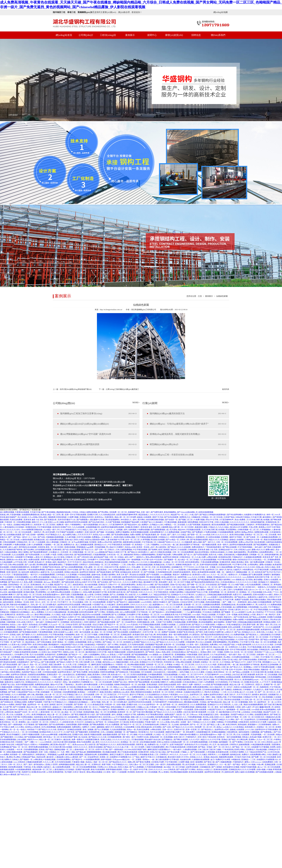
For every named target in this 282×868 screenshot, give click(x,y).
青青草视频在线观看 (64, 627)
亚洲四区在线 (57, 667)
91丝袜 (138, 727)
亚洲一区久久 (36, 602)
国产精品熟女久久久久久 (107, 745)
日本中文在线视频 (84, 537)
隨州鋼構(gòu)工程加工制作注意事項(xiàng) (81, 413)
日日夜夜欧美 (28, 587)
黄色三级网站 (24, 552)
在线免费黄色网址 (267, 552)
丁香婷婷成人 (69, 685)
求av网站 (227, 657)
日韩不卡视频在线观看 (31, 735)
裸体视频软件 (54, 645)
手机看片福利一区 (152, 722)
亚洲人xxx (52, 522)
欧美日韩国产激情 (140, 750)
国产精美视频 (170, 597)
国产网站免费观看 (48, 627)
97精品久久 (213, 527)
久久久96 (269, 627)
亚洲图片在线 (132, 705)
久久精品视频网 (6, 562)
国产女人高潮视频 (117, 595)
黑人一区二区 (107, 687)
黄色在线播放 (117, 707)
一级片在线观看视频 (90, 525)
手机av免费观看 (15, 690)
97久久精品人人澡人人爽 (88, 530)
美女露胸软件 (180, 650)
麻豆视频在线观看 (33, 640)
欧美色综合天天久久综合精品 (250, 560)
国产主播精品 (227, 690)
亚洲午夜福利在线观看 (209, 565)
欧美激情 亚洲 (139, 635)
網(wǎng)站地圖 (221, 12)
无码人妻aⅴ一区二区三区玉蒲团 (149, 657)
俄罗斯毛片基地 (51, 587)
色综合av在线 (130, 547)
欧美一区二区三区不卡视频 (180, 582)
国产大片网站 (100, 612)
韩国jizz (279, 735)
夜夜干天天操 (158, 517)
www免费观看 (57, 680)
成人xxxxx (270, 652)
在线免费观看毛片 (157, 532)
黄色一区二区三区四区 (55, 547)
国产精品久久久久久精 (48, 730)
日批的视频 (107, 587)
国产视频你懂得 (42, 725)
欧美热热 (119, 727)
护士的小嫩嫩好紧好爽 (262, 707)
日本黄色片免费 (87, 587)
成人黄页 (96, 742)
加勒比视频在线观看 (15, 752)
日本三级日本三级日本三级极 (184, 587)
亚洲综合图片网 (224, 665)
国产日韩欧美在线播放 (165, 650)
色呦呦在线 (238, 690)
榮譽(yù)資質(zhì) (174, 35)
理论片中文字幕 (212, 520)
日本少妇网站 (215, 667)
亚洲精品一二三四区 (49, 677)
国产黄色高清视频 (181, 697)
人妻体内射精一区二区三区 (50, 712)
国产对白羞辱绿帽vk (235, 515)
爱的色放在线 (147, 727)
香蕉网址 (23, 722)
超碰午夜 (90, 630)
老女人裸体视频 (53, 542)
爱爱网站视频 (8, 600)
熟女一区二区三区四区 (247, 655)
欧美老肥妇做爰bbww (52, 595)
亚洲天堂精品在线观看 (167, 685)
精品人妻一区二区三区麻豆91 (59, 715)
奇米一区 (68, 607)
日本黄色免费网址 (64, 760)
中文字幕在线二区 (149, 542)
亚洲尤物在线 (229, 555)
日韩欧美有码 (244, 722)
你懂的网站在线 (130, 660)
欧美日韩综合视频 (237, 535)
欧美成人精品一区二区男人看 (52, 515)
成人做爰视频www (156, 605)
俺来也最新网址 (240, 552)
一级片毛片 (34, 575)
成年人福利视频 (130, 530)
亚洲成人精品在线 (72, 572)
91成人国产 (194, 515)
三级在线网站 (172, 672)
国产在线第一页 (171, 520)
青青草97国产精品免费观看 (52, 560)
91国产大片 (91, 597)
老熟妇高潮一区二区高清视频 (161, 737)
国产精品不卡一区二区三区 (115, 625)
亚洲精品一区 (245, 592)
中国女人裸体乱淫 (40, 687)
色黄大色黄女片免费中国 (72, 615)
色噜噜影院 (200, 537)
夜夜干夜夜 (270, 690)
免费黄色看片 (138, 697)
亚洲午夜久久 (88, 667)
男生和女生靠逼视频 (232, 700)
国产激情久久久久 (29, 635)
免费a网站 (214, 645)
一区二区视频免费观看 (271, 560)
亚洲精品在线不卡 (226, 550)
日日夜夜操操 (142, 670)
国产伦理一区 (19, 642)
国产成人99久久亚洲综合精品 (75, 560)
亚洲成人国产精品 (229, 740)
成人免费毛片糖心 (70, 535)
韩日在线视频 (253, 650)
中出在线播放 (8, 577)
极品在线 (67, 740)
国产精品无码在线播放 (226, 640)
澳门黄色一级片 (263, 625)
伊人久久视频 (48, 585)
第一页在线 (162, 535)
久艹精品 (150, 627)
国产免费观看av (83, 520)
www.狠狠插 (100, 552)
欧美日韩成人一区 (171, 637)
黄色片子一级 (262, 615)
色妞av (158, 652)
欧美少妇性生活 (191, 720)
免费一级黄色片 (195, 685)
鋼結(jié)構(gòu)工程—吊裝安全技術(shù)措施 (172, 455)
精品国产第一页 (80, 637)
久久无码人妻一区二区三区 (252, 700)
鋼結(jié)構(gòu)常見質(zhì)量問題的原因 (80, 444)
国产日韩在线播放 (44, 642)
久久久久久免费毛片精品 (133, 582)
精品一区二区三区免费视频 (266, 642)
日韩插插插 (192, 550)
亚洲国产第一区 (270, 685)
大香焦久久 (54, 722)
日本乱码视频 (105, 560)
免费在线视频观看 (64, 727)
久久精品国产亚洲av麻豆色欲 (189, 647)
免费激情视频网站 (149, 555)
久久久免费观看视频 (57, 647)
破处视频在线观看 (16, 592)
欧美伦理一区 (138, 572)
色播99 (206, 695)
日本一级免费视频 (134, 560)
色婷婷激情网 (140, 627)
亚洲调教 (225, 537)
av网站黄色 (38, 760)
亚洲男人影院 (276, 747)
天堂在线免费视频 (171, 675)
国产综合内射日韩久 (97, 522)
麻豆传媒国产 (12, 517)
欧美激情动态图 (225, 557)
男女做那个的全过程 (153, 740)
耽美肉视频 (215, 607)
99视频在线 (196, 517)
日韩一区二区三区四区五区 (245, 587)
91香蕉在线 (86, 580)
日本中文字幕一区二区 (165, 570)
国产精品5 (203, 515)
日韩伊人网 (185, 540)
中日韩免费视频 (231, 722)
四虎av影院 (166, 652)
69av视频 (4, 585)
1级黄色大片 (233, 575)
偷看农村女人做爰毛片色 (40, 572)
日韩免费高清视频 (24, 522)
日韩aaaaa (194, 715)
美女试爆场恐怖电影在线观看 (116, 562)
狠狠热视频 (220, 650)
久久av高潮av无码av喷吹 (38, 517)
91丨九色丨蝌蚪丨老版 (206, 697)
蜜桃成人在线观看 (101, 690)
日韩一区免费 (29, 562)
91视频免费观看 (242, 555)
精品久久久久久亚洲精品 (219, 540)
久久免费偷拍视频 (274, 605)
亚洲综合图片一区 (54, 675)
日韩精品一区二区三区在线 (212, 517)
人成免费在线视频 (190, 750)
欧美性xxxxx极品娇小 (74, 650)
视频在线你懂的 (123, 662)
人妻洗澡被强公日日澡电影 (14, 527)
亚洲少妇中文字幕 (206, 522)
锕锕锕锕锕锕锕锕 (122, 610)
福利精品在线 (236, 755)
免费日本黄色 (189, 677)
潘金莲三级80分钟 (10, 710)
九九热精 (175, 725)
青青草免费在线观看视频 (38, 747)
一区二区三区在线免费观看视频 (84, 767)
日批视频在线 (205, 767)
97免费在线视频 (144, 530)
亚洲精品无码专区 (87, 517)
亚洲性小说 (229, 652)
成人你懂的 (129, 637)
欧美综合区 (87, 710)
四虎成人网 (5, 515)
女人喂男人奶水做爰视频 (40, 577)
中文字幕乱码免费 (262, 570)
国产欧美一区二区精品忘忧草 (108, 722)
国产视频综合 (132, 732)
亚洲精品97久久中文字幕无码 (183, 595)
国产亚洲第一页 (80, 705)
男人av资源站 (164, 772)
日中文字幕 (22, 610)
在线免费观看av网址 (258, 755)
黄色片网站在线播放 (258, 600)
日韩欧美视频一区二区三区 (248, 530)
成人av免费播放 (38, 612)
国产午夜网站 (238, 742)
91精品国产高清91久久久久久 (169, 542)
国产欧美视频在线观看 (199, 540)
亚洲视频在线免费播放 (14, 630)
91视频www (221, 625)
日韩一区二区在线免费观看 (227, 542)
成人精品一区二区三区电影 (189, 560)
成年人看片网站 (139, 520)
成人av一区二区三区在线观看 (269, 767)
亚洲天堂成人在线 (119, 657)
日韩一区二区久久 (15, 765)
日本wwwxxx (256, 762)
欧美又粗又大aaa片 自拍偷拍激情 (210, 657)
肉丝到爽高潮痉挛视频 (155, 520)
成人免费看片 (144, 525)
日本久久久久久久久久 (220, 535)
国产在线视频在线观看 (33, 737)
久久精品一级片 (50, 530)
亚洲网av (252, 740)
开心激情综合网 (228, 772)
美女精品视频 (262, 750)
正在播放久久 (107, 537)
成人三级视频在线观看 (85, 545)
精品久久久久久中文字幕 (211, 740)
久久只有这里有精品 (218, 655)
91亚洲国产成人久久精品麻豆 (152, 522)
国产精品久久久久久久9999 (244, 567)
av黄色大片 (39, 557)
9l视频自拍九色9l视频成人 (20, 612)
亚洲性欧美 (243, 602)
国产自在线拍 (103, 582)
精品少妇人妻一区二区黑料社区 (226, 647)
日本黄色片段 (190, 657)
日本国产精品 (229, 517)
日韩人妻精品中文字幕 (147, 630)
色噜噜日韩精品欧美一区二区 (187, 565)
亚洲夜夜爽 (22, 570)
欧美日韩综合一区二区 (223, 672)
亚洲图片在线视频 (274, 617)
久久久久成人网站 (156, 620)
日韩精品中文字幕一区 (254, 540)
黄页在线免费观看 (219, 525)
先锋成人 (58, 630)
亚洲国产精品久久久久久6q (232, 637)
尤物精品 (53, 752)
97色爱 (54, 555)
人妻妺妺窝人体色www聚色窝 (67, 757)
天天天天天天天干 (85, 535)
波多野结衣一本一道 (265, 702)
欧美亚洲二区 (233, 592)
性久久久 (138, 570)
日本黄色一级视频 (205, 577)
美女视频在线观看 (206, 620)
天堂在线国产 (60, 580)
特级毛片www (33, 740)
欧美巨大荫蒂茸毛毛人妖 (82, 607)
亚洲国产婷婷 (231, 622)
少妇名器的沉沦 (159, 672)
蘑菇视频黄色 (88, 657)
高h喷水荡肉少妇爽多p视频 (125, 537)
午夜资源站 (174, 695)
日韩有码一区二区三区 (214, 700)
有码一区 (270, 515)
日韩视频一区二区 (257, 555)
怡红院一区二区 (21, 600)
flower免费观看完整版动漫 (32, 530)
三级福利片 (250, 525)
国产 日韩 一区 (101, 550)
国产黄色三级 (210, 762)
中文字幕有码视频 (44, 527)
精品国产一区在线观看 (185, 710)
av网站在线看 (212, 557)
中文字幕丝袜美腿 (225, 560)
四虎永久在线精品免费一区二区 (168, 627)
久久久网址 (20, 727)
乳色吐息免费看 (16, 520)
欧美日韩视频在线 (39, 715)
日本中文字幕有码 (103, 597)
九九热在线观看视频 (208, 560)
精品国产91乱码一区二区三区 (26, 712)
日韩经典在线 (96, 590)
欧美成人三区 (153, 755)
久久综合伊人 (201, 765)
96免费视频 (4, 747)
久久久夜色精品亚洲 (107, 515)
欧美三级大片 (230, 695)
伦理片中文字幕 (141, 637)
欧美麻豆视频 (29, 592)
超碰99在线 (96, 575)
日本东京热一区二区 (115, 555)
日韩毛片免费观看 (158, 617)
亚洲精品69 (48, 557)
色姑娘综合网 (186, 760)
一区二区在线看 (179, 525)
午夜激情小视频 (142, 620)
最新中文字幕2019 (148, 757)
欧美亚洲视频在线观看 (140, 532)
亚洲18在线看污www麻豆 (263, 595)
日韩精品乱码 (264, 650)
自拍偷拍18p (90, 722)
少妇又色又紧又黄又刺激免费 (244, 675)
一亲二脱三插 (58, 545)
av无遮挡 (86, 590)
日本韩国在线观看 (50, 672)
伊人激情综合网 (129, 707)
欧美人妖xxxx (250, 590)
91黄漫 (238, 707)
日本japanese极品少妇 (34, 660)
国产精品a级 (81, 752)
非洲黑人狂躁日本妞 (65, 555)
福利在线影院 (61, 570)
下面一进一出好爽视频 (12, 657)
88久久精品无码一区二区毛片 (221, 687)
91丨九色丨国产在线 (37, 537)
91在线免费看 (129, 727)
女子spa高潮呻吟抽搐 (80, 542)
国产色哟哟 (153, 550)
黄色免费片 (56, 582)
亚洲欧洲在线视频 (204, 617)
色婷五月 (106, 710)
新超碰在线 (206, 525)
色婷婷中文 (26, 772)
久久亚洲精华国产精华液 (13, 550)
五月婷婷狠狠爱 (263, 720)
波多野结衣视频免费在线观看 (113, 527)
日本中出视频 (73, 570)
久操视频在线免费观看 (269, 537)
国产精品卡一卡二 (76, 655)
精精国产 (211, 590)
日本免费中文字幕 (134, 615)
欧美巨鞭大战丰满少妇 (117, 592)
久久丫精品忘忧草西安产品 (160, 595)
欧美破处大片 (264, 582)
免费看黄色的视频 (42, 685)
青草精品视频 (261, 677)
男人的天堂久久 (9, 650)
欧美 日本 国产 (123, 575)
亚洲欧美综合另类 (252, 682)
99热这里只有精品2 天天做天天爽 (249, 517)
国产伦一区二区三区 (228, 630)
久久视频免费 (187, 542)
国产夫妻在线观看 (49, 662)
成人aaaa (47, 582)
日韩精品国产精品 (28, 757)
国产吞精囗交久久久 (179, 717)
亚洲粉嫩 (275, 650)
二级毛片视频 (184, 672)
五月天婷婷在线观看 (136, 645)
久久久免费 (45, 555)
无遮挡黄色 (109, 517)
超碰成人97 (68, 680)
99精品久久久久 (57, 577)
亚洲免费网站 (103, 755)
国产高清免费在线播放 (120, 535)
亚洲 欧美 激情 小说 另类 (34, 520)
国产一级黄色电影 (15, 725)
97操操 (16, 652)
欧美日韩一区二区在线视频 (175, 645)
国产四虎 (267, 547)
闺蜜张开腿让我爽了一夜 (175, 732)
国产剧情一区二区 (195, 535)
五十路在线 (71, 687)
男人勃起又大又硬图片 (115, 547)
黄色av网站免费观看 (154, 557)
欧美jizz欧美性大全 (169, 577)
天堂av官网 (253, 527)
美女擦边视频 (155, 580)
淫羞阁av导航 (222, 697)
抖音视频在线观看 (194, 530)
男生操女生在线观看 (138, 575)
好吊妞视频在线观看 (44, 550)
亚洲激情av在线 (113, 612)
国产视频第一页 (171, 560)
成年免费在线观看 (91, 685)
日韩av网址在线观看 (16, 565)
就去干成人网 (150, 635)
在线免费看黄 (113, 630)
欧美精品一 (82, 692)
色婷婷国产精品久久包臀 (182, 620)
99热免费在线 (248, 570)
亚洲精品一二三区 (249, 760)
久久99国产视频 (238, 585)
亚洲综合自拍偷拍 (218, 552)
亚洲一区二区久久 (194, 650)
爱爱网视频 (131, 657)
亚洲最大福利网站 (109, 575)
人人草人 (193, 697)
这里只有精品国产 (117, 600)
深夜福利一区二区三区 (266, 655)
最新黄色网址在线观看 (132, 542)
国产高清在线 (132, 592)
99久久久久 (174, 755)
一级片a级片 (258, 547)
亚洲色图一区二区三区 (193, 605)
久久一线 (9, 670)
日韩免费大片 (93, 692)
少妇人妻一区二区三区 (55, 600)
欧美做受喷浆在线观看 (207, 572)
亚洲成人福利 (51, 562)
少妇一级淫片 (23, 625)
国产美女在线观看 (162, 585)
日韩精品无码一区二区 (26, 542)
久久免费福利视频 (172, 532)
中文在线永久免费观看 (212, 612)
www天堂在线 (133, 625)
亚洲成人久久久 (189, 667)
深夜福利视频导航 (258, 522)
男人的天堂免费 (49, 532)
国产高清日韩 (162, 640)
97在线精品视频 (84, 575)
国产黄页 (200, 632)
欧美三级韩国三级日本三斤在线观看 (173, 550)
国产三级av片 (24, 665)
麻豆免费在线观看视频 (74, 755)
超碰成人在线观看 (144, 517)
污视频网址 (155, 545)
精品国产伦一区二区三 (180, 515)
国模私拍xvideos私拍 (15, 560)
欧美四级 (58, 692)
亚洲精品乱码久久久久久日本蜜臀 (242, 770)
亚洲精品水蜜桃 (270, 622)
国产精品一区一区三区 (19, 747)
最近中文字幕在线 (137, 695)
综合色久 (152, 710)
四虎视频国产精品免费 (130, 522)
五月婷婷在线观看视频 (211, 690)
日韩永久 (111, 550)
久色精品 (209, 672)
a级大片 (153, 552)
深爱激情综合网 (225, 565)
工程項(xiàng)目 (108, 35)
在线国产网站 (186, 532)
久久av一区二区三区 (265, 740)
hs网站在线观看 (6, 580)
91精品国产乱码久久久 (217, 710)
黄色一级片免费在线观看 (255, 562)
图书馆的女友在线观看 (28, 547)
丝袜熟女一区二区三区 (254, 535)
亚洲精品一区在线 (22, 602)
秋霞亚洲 (120, 680)
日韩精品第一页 (84, 665)
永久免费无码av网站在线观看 (59, 592)
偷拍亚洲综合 (79, 585)
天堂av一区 (128, 770)
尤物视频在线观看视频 (55, 537)
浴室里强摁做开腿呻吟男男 (127, 515)
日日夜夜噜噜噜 (265, 725)
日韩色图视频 (254, 607)
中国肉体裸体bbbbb (176, 702)
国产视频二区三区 (186, 520)
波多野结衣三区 (212, 570)
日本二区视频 (96, 662)
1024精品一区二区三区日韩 (174, 562)
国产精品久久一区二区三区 (207, 587)
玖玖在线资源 (212, 585)
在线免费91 (166, 720)
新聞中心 (152, 35)
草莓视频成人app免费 (85, 547)
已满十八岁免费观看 (35, 545)
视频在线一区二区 (268, 670)
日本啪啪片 (248, 690)
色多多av (112, 617)
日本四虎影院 (49, 637)
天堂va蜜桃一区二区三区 (94, 567)
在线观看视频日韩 (93, 527)
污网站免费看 (177, 555)
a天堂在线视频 (226, 607)
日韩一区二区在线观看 (37, 710)
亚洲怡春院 (57, 550)
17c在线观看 (40, 542)
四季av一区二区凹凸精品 (164, 600)
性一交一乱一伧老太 (18, 730)
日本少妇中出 (91, 600)
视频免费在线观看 (226, 757)
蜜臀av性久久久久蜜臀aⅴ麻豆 (263, 550)
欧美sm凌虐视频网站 (268, 710)
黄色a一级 (67, 682)
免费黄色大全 (185, 517)
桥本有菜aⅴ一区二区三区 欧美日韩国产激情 (61, 737)
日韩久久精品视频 (222, 522)
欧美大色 (213, 555)
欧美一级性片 (223, 545)
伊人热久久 (104, 525)
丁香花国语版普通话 (213, 547)
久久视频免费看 (7, 680)
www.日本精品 (225, 675)
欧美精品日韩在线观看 (23, 597)
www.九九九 (192, 577)
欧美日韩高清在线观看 (126, 745)
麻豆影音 (264, 695)
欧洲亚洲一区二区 (149, 590)
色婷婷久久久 (125, 567)
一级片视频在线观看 (209, 545)
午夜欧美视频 (213, 610)
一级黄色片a (140, 557)
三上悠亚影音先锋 (138, 610)
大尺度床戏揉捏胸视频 (154, 767)
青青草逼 (140, 745)
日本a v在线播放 (107, 732)
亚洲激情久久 (131, 580)
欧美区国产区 (259, 627)
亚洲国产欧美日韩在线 (51, 567)
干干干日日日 (189, 567)
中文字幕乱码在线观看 (225, 680)
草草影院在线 (103, 600)
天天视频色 (243, 575)
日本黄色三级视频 (102, 595)
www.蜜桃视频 (166, 575)
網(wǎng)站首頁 (64, 35)
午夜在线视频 (135, 672)
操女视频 (142, 685)
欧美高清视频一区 (175, 660)
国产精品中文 (122, 602)
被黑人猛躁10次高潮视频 (245, 772)
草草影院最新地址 (263, 525)
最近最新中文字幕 (97, 520)
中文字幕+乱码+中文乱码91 (153, 560)
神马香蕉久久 (126, 520)
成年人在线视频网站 (92, 655)
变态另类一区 (46, 640)
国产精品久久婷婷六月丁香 (116, 552)
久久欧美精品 (126, 650)
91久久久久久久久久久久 (160, 515)
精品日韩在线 (88, 562)
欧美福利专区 (267, 630)
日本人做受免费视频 (124, 550)
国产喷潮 (116, 572)
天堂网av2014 (134, 562)
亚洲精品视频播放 (219, 732)
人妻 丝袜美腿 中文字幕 (115, 540)
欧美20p (88, 540)
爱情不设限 (66, 595)
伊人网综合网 (242, 740)
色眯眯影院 (248, 595)
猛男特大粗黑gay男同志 (244, 532)
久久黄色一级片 (193, 645)
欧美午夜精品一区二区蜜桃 (63, 642)
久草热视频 (211, 752)
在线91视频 (121, 705)
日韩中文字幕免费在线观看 (264, 667)
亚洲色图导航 (95, 732)
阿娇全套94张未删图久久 (20, 605)
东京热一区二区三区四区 (75, 600)
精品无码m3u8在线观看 (92, 615)
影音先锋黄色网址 (193, 562)
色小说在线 (23, 517)
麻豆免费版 (258, 580)
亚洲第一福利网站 (38, 535)
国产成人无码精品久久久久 (135, 587)
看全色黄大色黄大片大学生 (179, 757)
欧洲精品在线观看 (234, 677)
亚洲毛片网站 (240, 750)
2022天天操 (200, 567)
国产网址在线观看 (230, 547)
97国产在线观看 (124, 655)
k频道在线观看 (134, 602)
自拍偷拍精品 (90, 645)
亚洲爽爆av (248, 667)
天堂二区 (155, 567)
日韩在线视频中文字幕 (196, 570)
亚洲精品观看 (270, 765)
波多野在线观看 (192, 767)
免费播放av (96, 537)
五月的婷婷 (271, 587)
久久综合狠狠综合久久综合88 (73, 670)
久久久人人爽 (221, 590)
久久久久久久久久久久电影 (247, 582)
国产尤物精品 (211, 640)
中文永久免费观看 (112, 725)
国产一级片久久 (209, 542)
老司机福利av (39, 765)
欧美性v (20, 650)
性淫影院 (93, 542)
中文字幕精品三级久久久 (172, 580)
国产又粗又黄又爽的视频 (143, 712)
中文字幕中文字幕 (240, 565)
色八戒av (152, 700)
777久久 (276, 592)
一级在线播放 (224, 715)
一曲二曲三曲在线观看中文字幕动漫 (185, 545)
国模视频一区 (120, 732)
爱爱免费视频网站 (220, 642)
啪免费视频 (11, 627)
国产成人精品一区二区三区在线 (30, 595)
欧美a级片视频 (256, 737)
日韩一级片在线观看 (82, 632)
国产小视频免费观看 (224, 762)
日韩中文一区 (201, 597)
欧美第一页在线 (143, 547)
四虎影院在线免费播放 (37, 675)
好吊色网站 (158, 727)
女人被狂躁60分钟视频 (193, 607)
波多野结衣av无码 (44, 657)
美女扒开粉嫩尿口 (14, 735)
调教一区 (220, 572)
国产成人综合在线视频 (72, 550)
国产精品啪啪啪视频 (140, 655)
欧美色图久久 (144, 552)
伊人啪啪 (60, 522)
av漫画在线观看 (27, 540)
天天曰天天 (150, 610)
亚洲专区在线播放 (107, 610)
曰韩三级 (225, 667)
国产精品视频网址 (261, 545)
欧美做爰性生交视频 (231, 767)
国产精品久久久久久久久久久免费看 (171, 642)
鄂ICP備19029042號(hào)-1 (65, 489)
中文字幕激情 (218, 617)
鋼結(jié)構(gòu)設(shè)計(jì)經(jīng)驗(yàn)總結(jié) (85, 424)
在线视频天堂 (177, 567)
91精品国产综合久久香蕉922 (65, 697)
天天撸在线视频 (171, 522)
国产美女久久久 (88, 550)
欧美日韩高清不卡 (164, 587)
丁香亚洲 (182, 637)
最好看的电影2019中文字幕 (96, 652)
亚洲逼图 (196, 662)
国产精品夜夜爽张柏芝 (39, 552)
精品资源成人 (144, 515)
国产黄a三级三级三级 (88, 570)
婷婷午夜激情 (106, 760)
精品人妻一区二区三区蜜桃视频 (236, 702)
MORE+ (136, 403)
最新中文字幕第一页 (238, 537)
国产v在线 (167, 727)
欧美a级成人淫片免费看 (39, 625)
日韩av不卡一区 (114, 585)
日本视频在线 (161, 757)
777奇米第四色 (137, 667)
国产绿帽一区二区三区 (196, 585)
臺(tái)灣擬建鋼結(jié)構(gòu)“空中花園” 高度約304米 (86, 434)
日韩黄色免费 (76, 667)
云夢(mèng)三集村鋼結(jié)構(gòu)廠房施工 (122, 389)
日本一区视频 (210, 567)
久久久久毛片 (6, 575)
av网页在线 (78, 707)
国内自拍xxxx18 (109, 662)
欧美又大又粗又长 (84, 697)
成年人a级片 (13, 547)
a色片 (153, 547)
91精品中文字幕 (130, 715)
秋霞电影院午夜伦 (156, 670)
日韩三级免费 (85, 662)
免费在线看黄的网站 (201, 687)
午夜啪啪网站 (76, 525)
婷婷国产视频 (21, 705)
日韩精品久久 (164, 537)
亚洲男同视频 (192, 622)
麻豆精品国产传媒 (101, 557)
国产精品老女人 (159, 612)
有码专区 (42, 600)
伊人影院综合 (195, 635)
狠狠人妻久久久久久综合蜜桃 (33, 697)
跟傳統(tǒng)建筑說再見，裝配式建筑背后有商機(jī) (175, 434)
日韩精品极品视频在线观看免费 (220, 595)
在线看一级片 (30, 667)
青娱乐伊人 (228, 617)
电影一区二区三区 (225, 735)
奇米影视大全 (169, 662)
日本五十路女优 (79, 772)
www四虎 (206, 535)
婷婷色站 (217, 670)
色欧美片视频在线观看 (117, 652)
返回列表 (226, 389)
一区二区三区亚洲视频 (174, 677)
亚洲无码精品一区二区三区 (100, 565)
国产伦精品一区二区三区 (113, 642)
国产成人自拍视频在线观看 (11, 535)
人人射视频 (118, 530)
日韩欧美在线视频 (164, 552)
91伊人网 (217, 637)
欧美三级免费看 (197, 762)
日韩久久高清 (201, 600)
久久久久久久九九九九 (121, 740)
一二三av (186, 612)
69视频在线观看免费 (34, 762)
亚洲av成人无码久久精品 (75, 540)
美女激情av (202, 590)
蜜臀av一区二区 (148, 570)
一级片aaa (105, 697)
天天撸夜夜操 (216, 660)
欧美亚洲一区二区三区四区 (45, 525)
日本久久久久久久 (106, 530)
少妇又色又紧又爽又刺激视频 (64, 742)
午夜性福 (10, 617)
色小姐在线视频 (91, 585)
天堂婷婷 (19, 742)
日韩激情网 (8, 545)
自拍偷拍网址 (74, 717)
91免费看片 (80, 532)
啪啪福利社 (275, 582)
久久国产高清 (69, 732)
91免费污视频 (73, 517)
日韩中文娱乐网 (47, 630)
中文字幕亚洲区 (185, 615)
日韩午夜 (169, 590)
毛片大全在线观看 (37, 655)
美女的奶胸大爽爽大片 (246, 605)
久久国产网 (143, 700)
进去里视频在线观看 (174, 612)
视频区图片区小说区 (87, 715)
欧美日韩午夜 (119, 580)
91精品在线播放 (11, 552)
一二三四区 (255, 657)
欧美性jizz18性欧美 (93, 660)
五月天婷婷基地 (222, 682)
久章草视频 (145, 540)
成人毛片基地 (172, 530)
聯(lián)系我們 (218, 35)
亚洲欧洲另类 (225, 562)
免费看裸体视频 (100, 630)
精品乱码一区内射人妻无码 (230, 610)
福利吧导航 (118, 542)
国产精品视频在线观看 (236, 525)
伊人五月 (213, 745)
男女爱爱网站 (231, 530)
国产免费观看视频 (158, 530)
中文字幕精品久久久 (54, 535)
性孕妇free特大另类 (146, 600)
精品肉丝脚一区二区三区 (42, 770)
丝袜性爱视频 (72, 725)
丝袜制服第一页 (47, 692)
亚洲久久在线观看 (190, 580)
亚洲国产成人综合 (75, 657)
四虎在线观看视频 (213, 602)
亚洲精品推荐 (126, 635)
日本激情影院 (275, 532)
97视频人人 (185, 752)
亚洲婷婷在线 (271, 522)
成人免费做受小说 (152, 745)
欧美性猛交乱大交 (60, 717)
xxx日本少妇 (165, 545)
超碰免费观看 (244, 745)
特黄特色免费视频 (178, 537)
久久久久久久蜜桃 (197, 672)
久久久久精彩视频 (19, 695)
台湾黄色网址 (253, 565)
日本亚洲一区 (66, 552)
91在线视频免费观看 (47, 575)
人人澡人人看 (237, 705)
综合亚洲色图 (260, 542)
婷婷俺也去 (99, 562)
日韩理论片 (84, 565)
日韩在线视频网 (9, 542)
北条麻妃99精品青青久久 (23, 525)
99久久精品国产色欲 (227, 645)
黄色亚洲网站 (140, 690)
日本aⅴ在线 (267, 592)
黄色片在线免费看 (84, 742)
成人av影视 (89, 595)
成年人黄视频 (117, 715)
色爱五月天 (238, 595)
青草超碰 (278, 585)
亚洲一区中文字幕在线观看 (76, 515)
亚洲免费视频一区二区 (218, 592)
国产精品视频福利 (59, 657)
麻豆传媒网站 (219, 622)
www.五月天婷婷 (25, 720)
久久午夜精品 (225, 662)
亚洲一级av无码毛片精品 (185, 600)
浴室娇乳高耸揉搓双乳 (182, 572)
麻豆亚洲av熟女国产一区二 (121, 697)
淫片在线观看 (147, 672)
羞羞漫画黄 (182, 522)
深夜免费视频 (193, 522)
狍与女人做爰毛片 (234, 570)
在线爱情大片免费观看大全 (255, 515)
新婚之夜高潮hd (238, 562)
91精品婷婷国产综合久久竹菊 (196, 592)
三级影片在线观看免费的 (155, 747)
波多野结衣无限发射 (171, 557)
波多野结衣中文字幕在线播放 (267, 730)
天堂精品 (203, 702)
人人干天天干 (265, 682)
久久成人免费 (201, 557)
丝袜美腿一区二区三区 (39, 620)
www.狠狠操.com (155, 655)
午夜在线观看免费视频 (210, 562)
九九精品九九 (201, 595)
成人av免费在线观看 (128, 612)
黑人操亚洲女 (161, 547)
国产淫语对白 (169, 670)
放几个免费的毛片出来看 (221, 760)
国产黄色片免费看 (81, 672)
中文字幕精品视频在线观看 (147, 537)
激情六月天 (110, 727)
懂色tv (235, 560)
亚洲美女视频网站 (183, 670)
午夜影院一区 (121, 665)
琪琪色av (137, 555)
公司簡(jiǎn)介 (86, 35)
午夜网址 (98, 642)
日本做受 (119, 660)
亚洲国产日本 (66, 527)
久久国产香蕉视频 (113, 522)
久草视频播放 (265, 530)
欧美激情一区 (129, 545)
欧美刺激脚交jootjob (251, 680)
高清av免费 (87, 592)
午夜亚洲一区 (10, 522)
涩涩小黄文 (96, 580)
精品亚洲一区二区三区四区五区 (28, 677)
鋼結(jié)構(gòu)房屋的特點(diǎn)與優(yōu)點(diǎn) (84, 455)
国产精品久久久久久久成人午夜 (116, 747)
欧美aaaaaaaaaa (143, 580)
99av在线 (264, 607)
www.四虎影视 (180, 570)
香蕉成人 (168, 620)
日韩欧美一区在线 (273, 562)
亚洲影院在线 (31, 527)
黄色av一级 (132, 730)
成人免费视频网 (134, 590)
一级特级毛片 (39, 690)
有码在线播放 (162, 635)
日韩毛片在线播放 (56, 607)
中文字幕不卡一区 (65, 602)
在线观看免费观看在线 (31, 515)
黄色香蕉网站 (165, 567)
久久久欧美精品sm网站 (185, 597)
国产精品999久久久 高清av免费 (20, 582)
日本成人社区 (76, 610)
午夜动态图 (212, 737)
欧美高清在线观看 (196, 772)
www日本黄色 (147, 602)
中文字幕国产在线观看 (65, 532)
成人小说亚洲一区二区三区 (38, 722)
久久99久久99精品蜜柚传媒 (151, 562)
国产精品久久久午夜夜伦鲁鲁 (204, 625)
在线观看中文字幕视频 (24, 557)
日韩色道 (179, 692)
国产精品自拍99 (131, 525)
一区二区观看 (136, 760)
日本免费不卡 (93, 560)
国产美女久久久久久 (32, 630)
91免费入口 (43, 647)
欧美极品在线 (40, 540)
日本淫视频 (39, 587)
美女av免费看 (240, 520)
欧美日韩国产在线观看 (200, 627)
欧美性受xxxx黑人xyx (201, 575)
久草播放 (169, 665)
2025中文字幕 (273, 660)
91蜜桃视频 (255, 732)
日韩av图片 (131, 565)
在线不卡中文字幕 (89, 582)
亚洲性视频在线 (144, 622)
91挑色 (220, 555)
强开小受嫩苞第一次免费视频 (106, 667)
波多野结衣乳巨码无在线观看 (76, 522)
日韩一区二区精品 (117, 557)
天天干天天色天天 (75, 562)
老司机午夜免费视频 (16, 640)
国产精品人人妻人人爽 (166, 710)
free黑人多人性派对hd (255, 612)
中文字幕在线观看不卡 (58, 620)
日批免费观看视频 (70, 692)
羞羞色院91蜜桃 (201, 527)
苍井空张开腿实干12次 (67, 520)
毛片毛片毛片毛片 (8, 607)
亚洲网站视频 (62, 655)
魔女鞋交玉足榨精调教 (270, 665)
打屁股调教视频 (100, 555)
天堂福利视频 (15, 515)
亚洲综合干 (103, 585)
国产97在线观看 (153, 575)
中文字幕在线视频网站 (223, 620)
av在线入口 (228, 727)
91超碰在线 (272, 722)
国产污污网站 (190, 770)
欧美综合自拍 (43, 635)
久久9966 (128, 750)
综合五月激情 (98, 625)
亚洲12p (91, 642)
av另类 (253, 615)
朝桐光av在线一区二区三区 (74, 652)
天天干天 (128, 680)
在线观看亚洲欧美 (262, 715)
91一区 (259, 590)
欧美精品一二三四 (142, 545)
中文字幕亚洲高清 (115, 545)
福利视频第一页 (233, 710)
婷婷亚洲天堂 (184, 705)
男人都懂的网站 (131, 600)
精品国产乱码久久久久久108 (64, 720)
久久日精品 (182, 535)
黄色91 (194, 572)
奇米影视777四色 (169, 680)
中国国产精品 (105, 707)
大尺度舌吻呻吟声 (227, 520)
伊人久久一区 (247, 610)
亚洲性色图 (117, 577)
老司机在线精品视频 (145, 565)
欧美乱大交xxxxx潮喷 (102, 535)
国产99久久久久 (116, 582)
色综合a (13, 625)
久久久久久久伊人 (14, 530)
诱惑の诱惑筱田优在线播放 (141, 692)
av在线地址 (246, 712)
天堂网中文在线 (143, 737)
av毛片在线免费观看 (253, 585)
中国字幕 (47, 702)
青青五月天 (169, 697)
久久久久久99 (166, 607)
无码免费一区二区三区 (203, 727)
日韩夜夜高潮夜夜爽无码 (20, 567)
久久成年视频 (70, 537)
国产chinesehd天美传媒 (56, 650)
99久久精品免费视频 (225, 567)
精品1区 (171, 630)
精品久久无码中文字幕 (196, 637)
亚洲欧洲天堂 (10, 615)
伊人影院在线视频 (213, 537)
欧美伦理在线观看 (87, 612)
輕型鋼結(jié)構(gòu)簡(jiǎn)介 (164, 444)
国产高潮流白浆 (51, 520)
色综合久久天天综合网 (57, 687)
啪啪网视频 (89, 690)
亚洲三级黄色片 (91, 622)
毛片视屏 (184, 700)
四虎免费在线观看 (162, 717)
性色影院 (132, 640)
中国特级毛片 (102, 645)
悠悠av (116, 687)
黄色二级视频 (88, 730)
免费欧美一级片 (63, 525)
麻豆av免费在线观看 (32, 560)
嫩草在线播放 (196, 612)
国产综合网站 (29, 550)
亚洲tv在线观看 (200, 710)
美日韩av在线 (208, 717)
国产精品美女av (241, 597)
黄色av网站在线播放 (95, 772)
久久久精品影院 (52, 690)
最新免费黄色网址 (56, 565)
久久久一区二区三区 (219, 575)
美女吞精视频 (268, 697)
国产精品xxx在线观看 (258, 617)
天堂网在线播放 (27, 717)
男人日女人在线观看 (204, 642)
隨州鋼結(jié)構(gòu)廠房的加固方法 (167, 413)
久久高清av (62, 700)
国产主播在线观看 (256, 575)
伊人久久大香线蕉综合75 (67, 530)
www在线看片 (213, 597)
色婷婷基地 (39, 717)
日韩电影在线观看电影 (217, 515)
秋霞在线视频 (70, 547)
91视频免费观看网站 (61, 590)
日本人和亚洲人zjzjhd (242, 550)
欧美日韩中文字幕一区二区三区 (268, 577)
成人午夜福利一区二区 (155, 707)
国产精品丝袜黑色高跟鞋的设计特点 (39, 580)
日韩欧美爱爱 (12, 720)
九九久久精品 (224, 527)
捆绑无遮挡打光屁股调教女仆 (103, 665)
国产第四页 (150, 652)
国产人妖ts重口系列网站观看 (36, 565)
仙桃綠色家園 (222, 296)
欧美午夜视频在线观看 (25, 685)
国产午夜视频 (149, 572)
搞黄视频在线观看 (7, 770)
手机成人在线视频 (209, 615)
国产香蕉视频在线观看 (218, 627)
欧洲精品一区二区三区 (102, 577)
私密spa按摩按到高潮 (76, 620)
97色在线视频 (257, 592)
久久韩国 (229, 552)
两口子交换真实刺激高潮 (176, 747)
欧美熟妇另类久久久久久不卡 (51, 732)
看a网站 (9, 757)
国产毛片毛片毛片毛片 (272, 572)
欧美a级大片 (40, 562)
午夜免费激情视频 (45, 632)
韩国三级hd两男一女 (57, 665)
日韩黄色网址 (78, 627)
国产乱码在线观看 (171, 517)
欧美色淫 (56, 527)
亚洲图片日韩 (93, 515)
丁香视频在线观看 (71, 565)
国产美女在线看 (85, 625)
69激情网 (165, 527)
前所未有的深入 (77, 622)
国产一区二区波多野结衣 (127, 622)
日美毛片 (30, 622)
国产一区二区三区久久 (67, 677)
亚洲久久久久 (220, 717)
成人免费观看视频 (240, 607)
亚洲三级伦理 (90, 532)
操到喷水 (256, 695)
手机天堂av (97, 710)
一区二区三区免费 (137, 747)
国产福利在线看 (68, 582)
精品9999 (182, 530)
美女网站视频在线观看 (136, 665)
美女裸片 (79, 685)
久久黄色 (243, 647)
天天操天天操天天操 (243, 757)
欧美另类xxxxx (109, 717)
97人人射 (44, 522)
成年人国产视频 (61, 660)
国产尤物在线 (174, 602)
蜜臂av (195, 620)
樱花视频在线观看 (191, 702)
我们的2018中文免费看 (239, 527)
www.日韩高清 (46, 742)
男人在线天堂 (131, 595)
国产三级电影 (217, 767)
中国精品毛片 (238, 557)
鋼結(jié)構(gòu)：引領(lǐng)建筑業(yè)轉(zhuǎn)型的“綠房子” (179, 424)
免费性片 (86, 727)
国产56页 (26, 535)
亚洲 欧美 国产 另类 (271, 557)
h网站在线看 (87, 605)
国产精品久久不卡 (239, 662)
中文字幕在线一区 (144, 612)
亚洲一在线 (44, 752)
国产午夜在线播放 (226, 587)
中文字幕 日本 (199, 640)
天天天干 (160, 590)
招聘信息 (196, 35)
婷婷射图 (115, 597)
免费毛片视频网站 (123, 532)
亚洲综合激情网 (123, 605)
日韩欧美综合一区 (187, 557)
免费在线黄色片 (198, 547)
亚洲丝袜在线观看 (74, 580)
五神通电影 (65, 622)
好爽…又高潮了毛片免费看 (11, 587)
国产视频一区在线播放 (106, 532)
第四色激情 (242, 725)
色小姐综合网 (24, 572)
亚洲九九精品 (106, 740)
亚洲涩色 (42, 547)
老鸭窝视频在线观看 (184, 687)
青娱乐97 (176, 575)
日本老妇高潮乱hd (228, 582)
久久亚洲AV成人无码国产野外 (248, 640)
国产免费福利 (198, 532)
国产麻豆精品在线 (215, 702)
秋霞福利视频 (89, 712)
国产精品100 (133, 552)
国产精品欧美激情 (149, 535)
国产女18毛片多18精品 (205, 677)
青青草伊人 (213, 755)
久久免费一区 (178, 607)
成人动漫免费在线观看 (55, 540)
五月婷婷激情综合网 (164, 572)
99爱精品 (168, 525)
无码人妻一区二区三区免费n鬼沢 (44, 605)
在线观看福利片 (135, 632)
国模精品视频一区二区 (245, 572)
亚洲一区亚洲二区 (193, 730)
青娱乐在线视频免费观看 (253, 705)
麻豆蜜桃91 (267, 517)
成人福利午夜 (127, 647)
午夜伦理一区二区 (66, 690)
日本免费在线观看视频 (241, 657)
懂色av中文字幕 (57, 685)
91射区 (93, 727)
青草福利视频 (88, 700)
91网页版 (278, 652)
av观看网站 (121, 700)
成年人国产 (129, 557)
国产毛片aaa (36, 662)
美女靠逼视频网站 (113, 520)
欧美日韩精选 (244, 615)
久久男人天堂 (71, 665)
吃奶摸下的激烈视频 (249, 767)
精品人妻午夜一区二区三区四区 (182, 527)
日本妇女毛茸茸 (187, 602)
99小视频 (252, 765)
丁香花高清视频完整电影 (185, 630)
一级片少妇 (56, 670)
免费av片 (276, 725)
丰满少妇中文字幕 (112, 567)
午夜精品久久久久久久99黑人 (104, 680)
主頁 (200, 296)
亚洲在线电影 (62, 517)
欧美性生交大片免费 (258, 722)
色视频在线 (273, 545)
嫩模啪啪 (101, 727)
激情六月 (36, 522)
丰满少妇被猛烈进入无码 (236, 625)
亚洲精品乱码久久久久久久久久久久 (228, 577)
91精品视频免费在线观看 (261, 745)
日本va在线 (21, 622)
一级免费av (13, 610)
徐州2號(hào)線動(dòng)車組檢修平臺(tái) (76, 389)
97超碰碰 (48, 545)
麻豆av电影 (198, 542)
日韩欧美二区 (65, 542)
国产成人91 (188, 555)
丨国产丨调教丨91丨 (229, 602)
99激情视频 (11, 622)
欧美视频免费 (102, 617)
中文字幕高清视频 (140, 550)
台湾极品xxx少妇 (157, 525)
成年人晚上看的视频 (35, 695)
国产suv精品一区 (173, 540)
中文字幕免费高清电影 (186, 707)
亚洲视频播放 (180, 655)
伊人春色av (218, 727)
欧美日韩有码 (232, 725)
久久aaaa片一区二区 (57, 625)
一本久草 (19, 750)
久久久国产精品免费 (22, 617)
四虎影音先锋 (191, 590)
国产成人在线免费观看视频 (72, 567)
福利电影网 (247, 645)
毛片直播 (20, 607)
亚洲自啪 (170, 617)
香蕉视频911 (81, 597)
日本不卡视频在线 (39, 650)
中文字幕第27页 (267, 657)
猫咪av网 (132, 762)
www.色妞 (196, 615)
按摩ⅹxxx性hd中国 (105, 542)
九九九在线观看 (79, 527)
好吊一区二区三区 (133, 540)
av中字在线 (18, 562)
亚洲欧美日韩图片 (133, 527)
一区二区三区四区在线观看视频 (114, 590)
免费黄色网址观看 (262, 532)
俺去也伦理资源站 (202, 552)
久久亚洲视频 (72, 575)
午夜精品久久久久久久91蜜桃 (204, 722)
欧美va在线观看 (235, 627)
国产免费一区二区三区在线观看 (264, 757)
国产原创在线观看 (10, 665)
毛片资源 (142, 677)
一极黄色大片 (230, 572)
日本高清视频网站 (22, 577)
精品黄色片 (62, 562)
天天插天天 (170, 565)
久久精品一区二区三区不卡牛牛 (191, 675)
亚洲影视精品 (81, 675)
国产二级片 (172, 535)
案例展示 (130, 35)
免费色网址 (77, 727)
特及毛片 (59, 682)
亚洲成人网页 (206, 652)
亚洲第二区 (105, 757)
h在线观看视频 (81, 642)
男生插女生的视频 (158, 540)
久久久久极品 (202, 755)
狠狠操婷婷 (128, 555)
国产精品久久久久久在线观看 (179, 547)
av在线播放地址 (95, 677)
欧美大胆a (261, 632)
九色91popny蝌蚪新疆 (49, 735)
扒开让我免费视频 (49, 727)
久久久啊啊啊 (142, 595)
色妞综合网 (159, 697)
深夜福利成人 (41, 755)
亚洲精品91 (50, 570)
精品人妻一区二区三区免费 (126, 517)
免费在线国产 (170, 715)
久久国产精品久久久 (174, 610)
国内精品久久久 (101, 545)
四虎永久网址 (118, 637)
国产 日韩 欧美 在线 (85, 557)
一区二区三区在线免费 (23, 532)
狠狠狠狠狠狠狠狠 (127, 607)
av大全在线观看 (86, 577)
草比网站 (67, 667)
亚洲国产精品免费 (164, 555)
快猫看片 (267, 575)
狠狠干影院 (196, 670)
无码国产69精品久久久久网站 (242, 715)
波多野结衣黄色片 (65, 672)
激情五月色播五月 (160, 602)
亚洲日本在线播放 (137, 722)
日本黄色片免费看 (237, 752)
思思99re (206, 607)
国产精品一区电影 (205, 747)
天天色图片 (221, 615)
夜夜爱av (262, 527)
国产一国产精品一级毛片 (18, 537)
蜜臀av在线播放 (266, 565)
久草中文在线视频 (106, 685)
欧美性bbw (99, 517)
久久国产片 (164, 745)
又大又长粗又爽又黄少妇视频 (258, 520)
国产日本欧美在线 (241, 617)
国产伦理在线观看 (33, 555)
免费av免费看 (136, 535)
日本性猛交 (61, 575)
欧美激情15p (128, 642)
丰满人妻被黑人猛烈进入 (42, 767)
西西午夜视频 (83, 725)
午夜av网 (84, 717)
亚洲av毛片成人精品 (178, 585)
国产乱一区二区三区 (77, 660)
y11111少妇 (250, 730)
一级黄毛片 (37, 532)
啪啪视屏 (52, 517)
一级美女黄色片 (108, 660)
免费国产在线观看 (242, 600)
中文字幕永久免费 (7, 727)
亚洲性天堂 (267, 737)
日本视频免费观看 (265, 602)
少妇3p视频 (22, 740)
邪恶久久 (259, 685)
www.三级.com (125, 687)
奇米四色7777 (260, 652)
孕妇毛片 (272, 615)
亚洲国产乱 (111, 602)
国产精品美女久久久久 (118, 762)
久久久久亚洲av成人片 (83, 680)
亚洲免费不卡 (36, 567)
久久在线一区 (252, 692)
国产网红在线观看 (181, 740)
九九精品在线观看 (43, 667)
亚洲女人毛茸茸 (52, 765)
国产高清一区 (213, 630)
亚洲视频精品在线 (229, 605)
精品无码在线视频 (29, 657)
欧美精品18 (190, 537)
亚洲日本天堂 (141, 607)
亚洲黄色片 (185, 627)
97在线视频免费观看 (226, 532)
